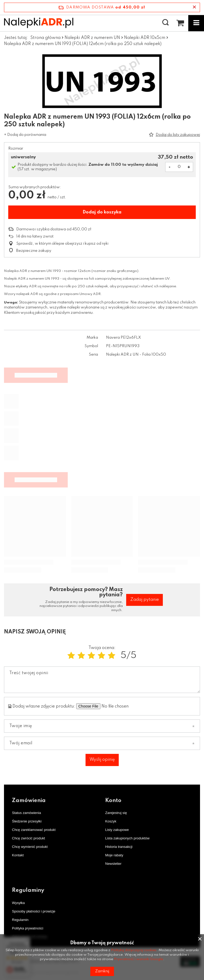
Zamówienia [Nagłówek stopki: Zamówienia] (29, 801)
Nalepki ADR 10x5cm (145, 38)
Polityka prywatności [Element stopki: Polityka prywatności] (28, 928)
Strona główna (45, 38)
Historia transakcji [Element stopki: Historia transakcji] (119, 847)
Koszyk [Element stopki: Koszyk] (111, 821)
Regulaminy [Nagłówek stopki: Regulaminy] (28, 890)
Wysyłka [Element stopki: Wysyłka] (18, 903)
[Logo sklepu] (39, 23)
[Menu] (196, 23)
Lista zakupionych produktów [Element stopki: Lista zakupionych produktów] (127, 838)
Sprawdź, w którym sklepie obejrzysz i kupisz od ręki (62, 244)
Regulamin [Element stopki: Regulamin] (20, 920)
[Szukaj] (165, 23)
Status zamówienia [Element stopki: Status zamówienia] (26, 813)
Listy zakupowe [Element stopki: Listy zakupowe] (117, 830)
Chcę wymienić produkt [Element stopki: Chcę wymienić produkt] (30, 847)
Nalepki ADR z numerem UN (92, 38)
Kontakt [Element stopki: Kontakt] (18, 855)
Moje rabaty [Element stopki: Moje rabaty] (114, 855)
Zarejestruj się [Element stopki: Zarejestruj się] (116, 813)
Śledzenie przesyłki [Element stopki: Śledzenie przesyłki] (27, 821)
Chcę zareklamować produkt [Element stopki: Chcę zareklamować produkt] (34, 830)
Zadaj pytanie (144, 600)
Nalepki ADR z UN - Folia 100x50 (136, 355)
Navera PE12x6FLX (124, 338)
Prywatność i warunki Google (139, 959)
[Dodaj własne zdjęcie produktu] (126, 706)
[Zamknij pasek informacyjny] (194, 7)
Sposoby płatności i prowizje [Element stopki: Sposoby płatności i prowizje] (34, 911)
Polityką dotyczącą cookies (134, 950)
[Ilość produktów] (179, 167)
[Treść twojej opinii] (102, 680)
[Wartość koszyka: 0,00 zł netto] (180, 23)
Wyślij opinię (102, 760)
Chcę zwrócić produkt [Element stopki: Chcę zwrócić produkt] (28, 838)
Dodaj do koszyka (102, 212)
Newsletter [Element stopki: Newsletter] (113, 864)
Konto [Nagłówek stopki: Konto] (113, 801)
